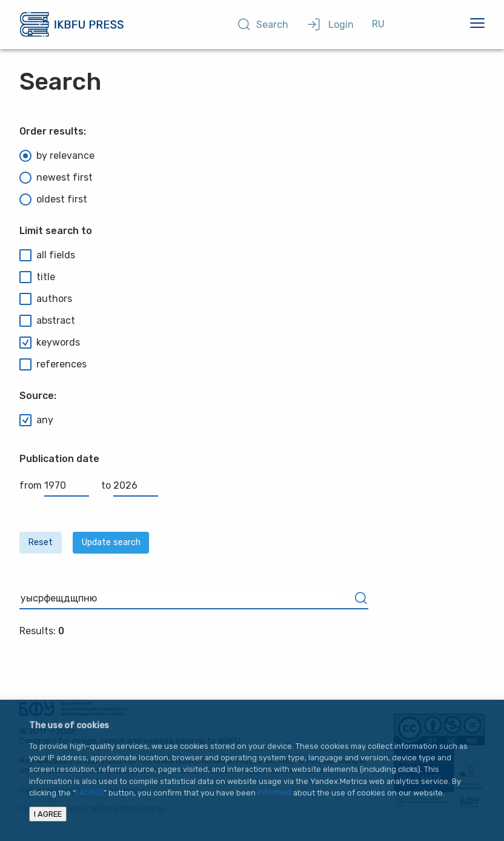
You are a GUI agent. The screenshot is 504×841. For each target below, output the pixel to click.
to (130, 485)
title (37, 277)
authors (46, 299)
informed (274, 793)
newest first (56, 178)
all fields (47, 255)
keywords (50, 343)
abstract (47, 321)
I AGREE (90, 793)
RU (378, 24)
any (36, 420)
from (54, 485)
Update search (111, 542)
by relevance (57, 156)
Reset (40, 542)
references (53, 364)
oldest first (53, 199)
